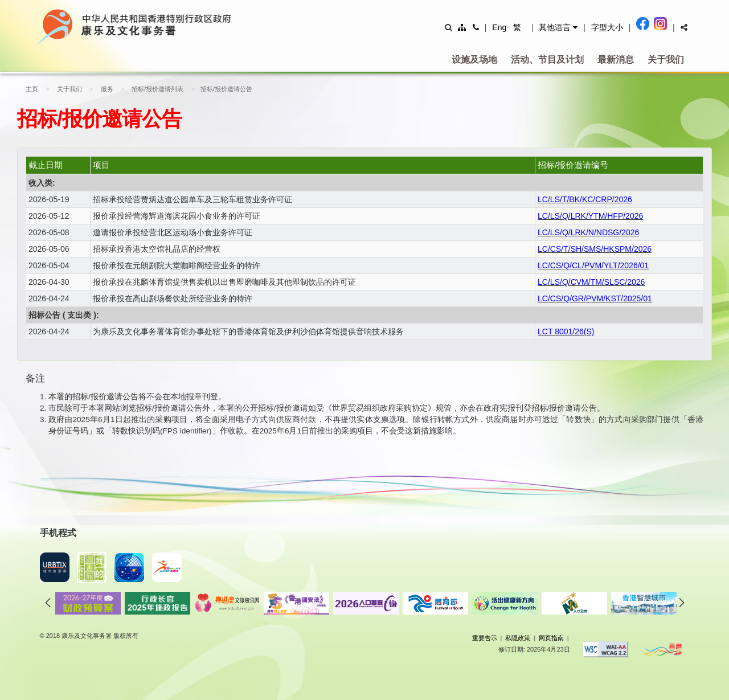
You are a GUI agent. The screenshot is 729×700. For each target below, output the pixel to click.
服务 (103, 89)
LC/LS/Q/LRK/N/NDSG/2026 (588, 232)
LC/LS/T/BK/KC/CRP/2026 (585, 199)
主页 (32, 89)
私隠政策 (518, 638)
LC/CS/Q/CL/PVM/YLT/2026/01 (593, 265)
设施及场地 (474, 60)
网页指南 (551, 638)
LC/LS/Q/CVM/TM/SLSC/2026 (591, 282)
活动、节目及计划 (547, 60)
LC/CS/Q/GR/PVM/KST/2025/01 (595, 298)
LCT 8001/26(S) (566, 331)
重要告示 (485, 638)
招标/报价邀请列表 (152, 89)
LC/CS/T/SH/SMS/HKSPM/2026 (595, 249)
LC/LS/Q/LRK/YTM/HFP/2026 (590, 216)
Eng (499, 27)
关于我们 (666, 60)
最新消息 (616, 60)
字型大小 (607, 27)
